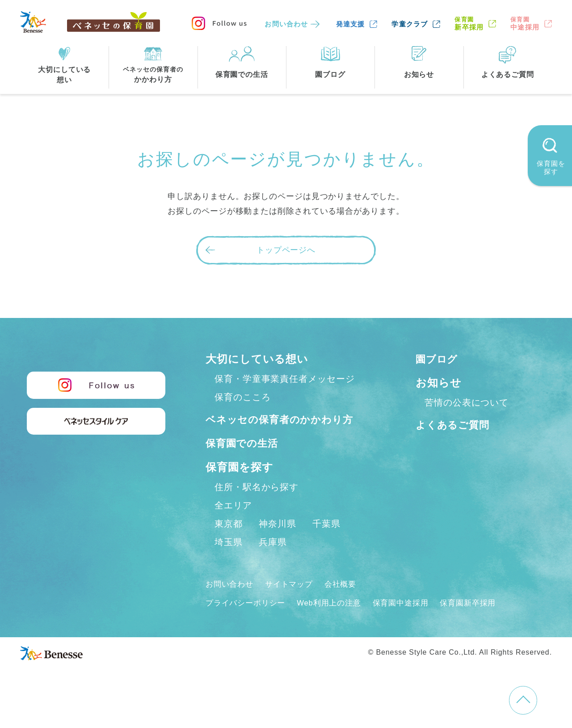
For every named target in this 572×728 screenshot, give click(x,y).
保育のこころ (242, 397)
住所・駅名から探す (257, 506)
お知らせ (439, 383)
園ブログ (439, 359)
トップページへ (286, 250)
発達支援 (351, 24)
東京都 (229, 543)
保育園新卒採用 (482, 622)
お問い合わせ (286, 24)
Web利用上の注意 (336, 622)
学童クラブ (410, 24)
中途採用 (525, 23)
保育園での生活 (245, 463)
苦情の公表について (467, 402)
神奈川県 (278, 543)
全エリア (233, 525)
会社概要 (347, 603)
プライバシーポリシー (248, 622)
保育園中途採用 (411, 622)
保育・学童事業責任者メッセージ (285, 379)
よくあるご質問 (456, 425)
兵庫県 (273, 561)
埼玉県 (229, 561)
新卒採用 (469, 23)
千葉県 (326, 543)
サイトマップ (293, 603)
